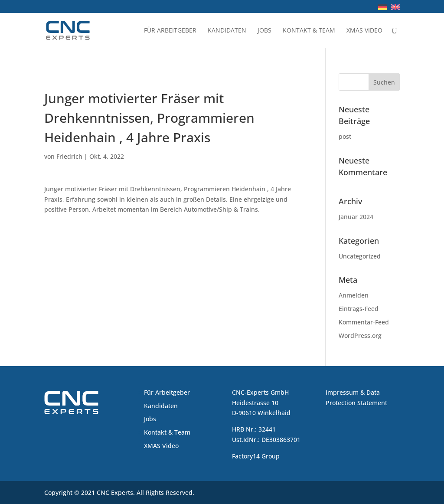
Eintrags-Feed (359, 309)
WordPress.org (360, 335)
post (345, 136)
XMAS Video (364, 31)
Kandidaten (227, 31)
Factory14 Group (256, 456)
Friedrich (69, 156)
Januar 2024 (356, 217)
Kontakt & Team (309, 31)
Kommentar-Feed (364, 322)
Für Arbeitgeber (170, 31)
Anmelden (354, 295)
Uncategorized (360, 256)
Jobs (264, 31)
